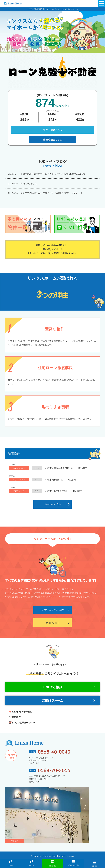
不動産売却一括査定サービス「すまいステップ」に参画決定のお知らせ (47, 174)
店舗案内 (14, 841)
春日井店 (31, 863)
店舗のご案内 (53, 623)
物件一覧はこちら (52, 130)
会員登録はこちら (52, 140)
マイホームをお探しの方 (53, 610)
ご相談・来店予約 (74, 863)
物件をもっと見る (53, 504)
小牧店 (11, 863)
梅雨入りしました (22, 183)
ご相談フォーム (52, 700)
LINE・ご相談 (52, 863)
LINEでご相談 (53, 687)
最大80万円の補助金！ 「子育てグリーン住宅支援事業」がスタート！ (45, 193)
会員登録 (94, 864)
